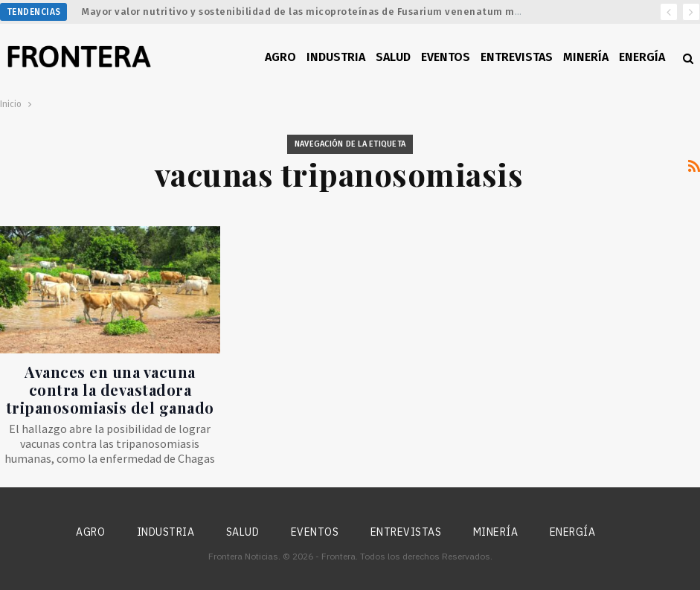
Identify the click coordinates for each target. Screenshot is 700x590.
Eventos (446, 57)
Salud (393, 57)
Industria (336, 57)
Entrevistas (517, 57)
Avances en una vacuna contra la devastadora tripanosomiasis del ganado (110, 389)
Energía (642, 57)
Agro (280, 57)
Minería (586, 57)
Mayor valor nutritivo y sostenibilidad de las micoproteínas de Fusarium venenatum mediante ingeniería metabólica (376, 12)
